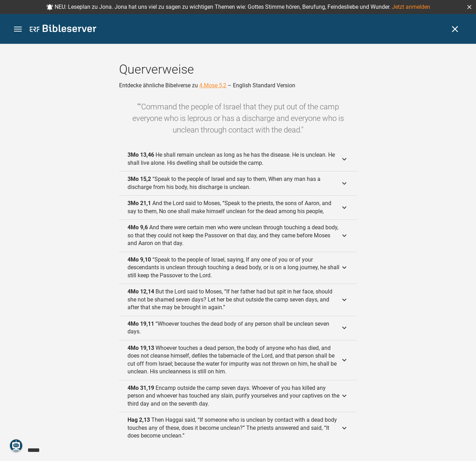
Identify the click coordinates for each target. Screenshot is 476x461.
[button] (469, 7)
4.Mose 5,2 (213, 85)
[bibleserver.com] (63, 30)
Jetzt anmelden (411, 7)
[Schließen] (455, 29)
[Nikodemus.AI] (16, 446)
